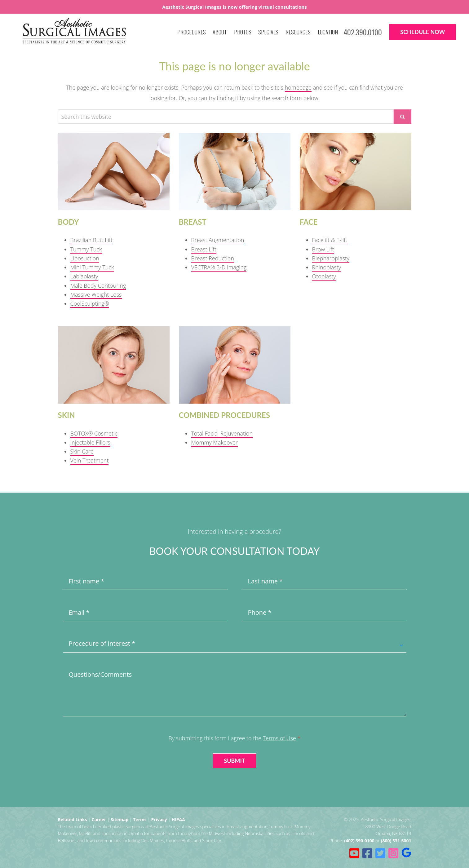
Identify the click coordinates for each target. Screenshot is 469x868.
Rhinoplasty (327, 267)
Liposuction (85, 258)
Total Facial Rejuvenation (222, 433)
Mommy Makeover (215, 442)
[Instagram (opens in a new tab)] (393, 853)
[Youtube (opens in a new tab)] (354, 853)
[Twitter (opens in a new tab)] (380, 853)
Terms (140, 819)
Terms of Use (279, 738)
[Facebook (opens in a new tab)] (367, 853)
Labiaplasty (84, 276)
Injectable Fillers (90, 442)
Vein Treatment (90, 460)
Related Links (73, 819)
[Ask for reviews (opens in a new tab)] (406, 853)
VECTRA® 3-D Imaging (219, 267)
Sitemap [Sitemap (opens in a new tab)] (119, 819)
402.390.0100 (363, 32)
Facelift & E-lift (330, 240)
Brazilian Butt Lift (92, 240)
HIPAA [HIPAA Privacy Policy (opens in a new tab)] (178, 819)
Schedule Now (423, 32)
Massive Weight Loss (96, 294)
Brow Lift (323, 249)
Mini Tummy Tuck (92, 267)
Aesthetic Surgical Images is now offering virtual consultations (234, 7)
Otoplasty (324, 276)
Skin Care (82, 451)
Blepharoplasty (331, 258)
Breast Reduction (213, 258)
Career (99, 819)
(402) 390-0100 (359, 841)
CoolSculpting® (90, 303)
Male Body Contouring (98, 286)
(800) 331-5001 (396, 841)
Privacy (159, 819)
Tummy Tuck (86, 249)
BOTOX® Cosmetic (94, 433)
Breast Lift (204, 249)
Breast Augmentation (218, 240)
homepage (298, 87)
